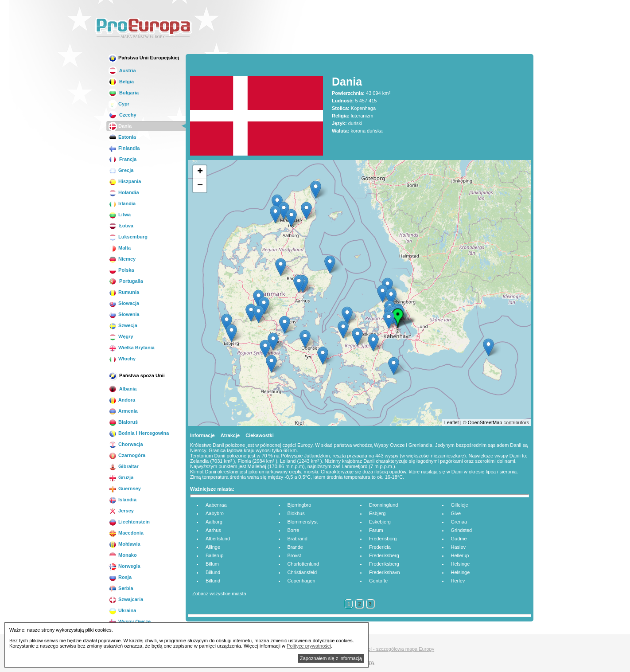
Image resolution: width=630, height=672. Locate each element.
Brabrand (297, 539)
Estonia (122, 137)
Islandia (122, 500)
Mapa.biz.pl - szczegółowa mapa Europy (391, 649)
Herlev (458, 581)
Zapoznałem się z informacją (331, 658)
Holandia (124, 192)
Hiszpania (125, 181)
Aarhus (213, 530)
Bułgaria (124, 93)
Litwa (120, 215)
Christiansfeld (302, 572)
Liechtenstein (129, 522)
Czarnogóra (127, 455)
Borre (294, 530)
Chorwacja (126, 444)
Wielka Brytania (132, 348)
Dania (120, 126)
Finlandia (124, 148)
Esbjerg (377, 513)
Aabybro (215, 513)
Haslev (459, 547)
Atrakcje (230, 435)
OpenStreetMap (485, 422)
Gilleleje (460, 505)
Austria (122, 70)
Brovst (294, 555)
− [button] (200, 186)
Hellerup (460, 555)
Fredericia (380, 547)
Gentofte (378, 581)
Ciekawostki (260, 435)
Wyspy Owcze (130, 621)
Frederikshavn (385, 572)
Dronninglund (383, 505)
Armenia (123, 411)
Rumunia (124, 292)
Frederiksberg (384, 555)
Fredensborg (383, 539)
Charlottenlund (303, 564)
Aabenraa (216, 505)
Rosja (120, 577)
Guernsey (125, 488)
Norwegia (124, 566)
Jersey (121, 511)
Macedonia (126, 533)
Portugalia (126, 281)
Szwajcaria (126, 599)
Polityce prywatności (309, 646)
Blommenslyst (303, 522)
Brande (295, 547)
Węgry (121, 336)
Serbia (121, 588)
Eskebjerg (380, 522)
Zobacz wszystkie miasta (219, 594)
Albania (122, 389)
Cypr (119, 104)
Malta (120, 248)
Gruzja (121, 477)
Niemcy (122, 259)
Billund (213, 572)
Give (456, 513)
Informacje (202, 435)
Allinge (213, 547)
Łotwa (121, 226)
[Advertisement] (373, 28)
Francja (122, 159)
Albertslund (218, 539)
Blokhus (296, 513)
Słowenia (124, 314)
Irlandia (122, 203)
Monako (123, 555)
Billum (212, 564)
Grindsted (462, 530)
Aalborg (214, 522)
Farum (376, 530)
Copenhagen (301, 581)
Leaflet (452, 422)
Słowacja (124, 303)
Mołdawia (124, 544)
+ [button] (200, 172)
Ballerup (214, 555)
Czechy (122, 115)
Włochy (122, 359)
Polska (121, 270)
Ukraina (122, 610)
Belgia (121, 82)
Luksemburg (128, 237)
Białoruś (123, 422)
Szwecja (123, 325)
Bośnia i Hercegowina (139, 433)
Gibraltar (124, 466)
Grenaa (459, 522)
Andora (122, 400)
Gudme (459, 539)
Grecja (121, 170)
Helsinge (461, 564)
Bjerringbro (299, 505)
